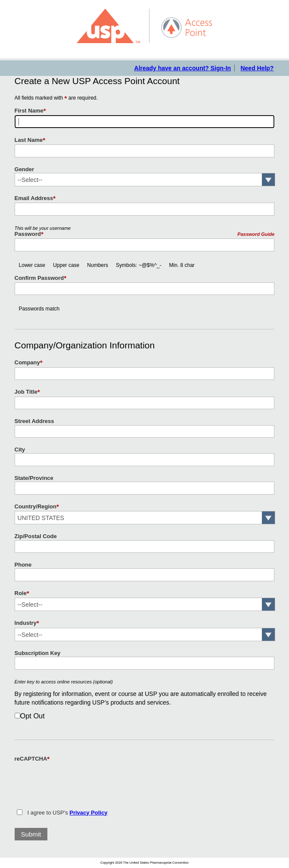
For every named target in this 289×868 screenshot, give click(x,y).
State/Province (34, 478)
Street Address (34, 421)
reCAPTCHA (32, 759)
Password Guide (256, 234)
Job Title (27, 392)
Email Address (35, 198)
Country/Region (37, 507)
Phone (23, 565)
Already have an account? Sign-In (183, 68)
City (20, 450)
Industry (27, 623)
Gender (24, 169)
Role (22, 593)
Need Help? (257, 68)
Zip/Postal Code (36, 536)
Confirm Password (41, 278)
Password (29, 234)
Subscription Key (38, 653)
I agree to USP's (68, 813)
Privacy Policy (88, 813)
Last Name (30, 140)
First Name (30, 111)
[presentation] (80, 780)
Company (29, 363)
